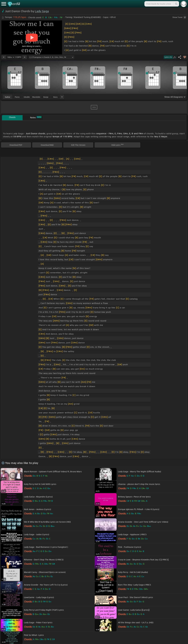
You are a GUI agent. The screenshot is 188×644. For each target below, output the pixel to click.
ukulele (27, 97)
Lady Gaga (42, 11)
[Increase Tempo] (25, 57)
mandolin (36, 97)
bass (55, 97)
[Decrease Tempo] (4, 57)
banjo (46, 97)
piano (17, 97)
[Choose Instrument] (62, 97)
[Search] (176, 4)
